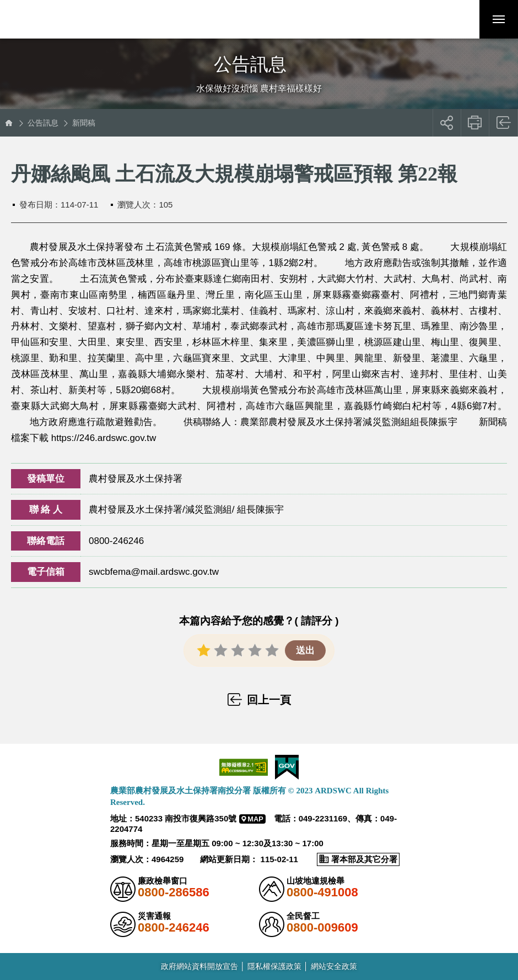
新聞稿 (84, 123)
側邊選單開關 (259, 54)
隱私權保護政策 (274, 966)
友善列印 (475, 123)
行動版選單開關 (499, 21)
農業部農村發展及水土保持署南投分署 (84, 19)
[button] (460, 19)
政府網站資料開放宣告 (199, 966)
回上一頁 (504, 123)
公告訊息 (43, 123)
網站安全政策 (334, 966)
